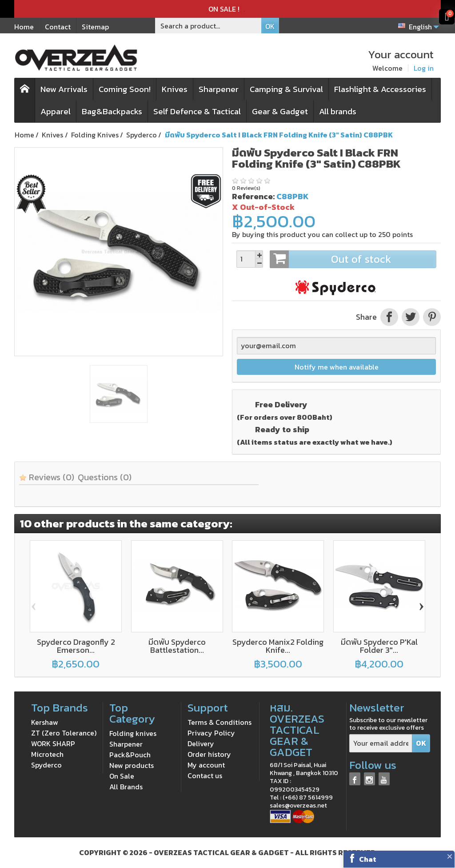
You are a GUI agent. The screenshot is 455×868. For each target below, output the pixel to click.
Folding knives (133, 733)
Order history (209, 754)
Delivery (201, 743)
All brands (338, 111)
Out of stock (353, 259)
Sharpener (219, 89)
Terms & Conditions (220, 722)
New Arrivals (64, 89)
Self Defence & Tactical (197, 111)
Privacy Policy (211, 733)
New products (132, 765)
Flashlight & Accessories (380, 89)
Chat (368, 859)
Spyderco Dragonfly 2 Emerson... (76, 646)
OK (270, 26)
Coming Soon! (125, 89)
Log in (424, 68)
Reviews (47, 477)
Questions (105, 477)
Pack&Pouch (130, 755)
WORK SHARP (53, 743)
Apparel (56, 111)
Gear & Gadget (280, 111)
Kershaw (45, 722)
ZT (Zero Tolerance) (64, 733)
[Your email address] (381, 743)
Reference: (253, 196)
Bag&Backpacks (112, 111)
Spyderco (46, 765)
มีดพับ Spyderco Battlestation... (177, 646)
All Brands (126, 787)
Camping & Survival (286, 89)
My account (206, 765)
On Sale (122, 776)
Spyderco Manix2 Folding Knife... (278, 646)
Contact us (205, 776)
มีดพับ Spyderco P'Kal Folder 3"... (379, 646)
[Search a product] (208, 26)
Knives (175, 89)
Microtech (47, 754)
